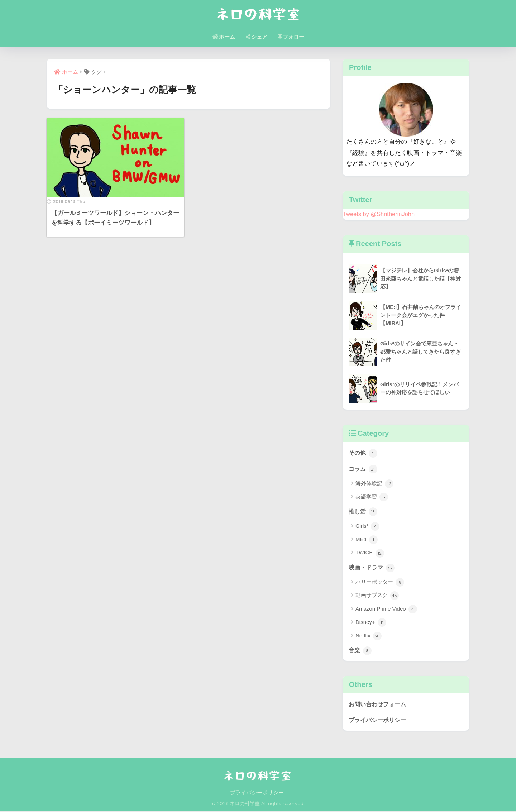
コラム (364, 469)
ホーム (224, 37)
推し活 (364, 511)
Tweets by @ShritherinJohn (379, 214)
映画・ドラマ (373, 568)
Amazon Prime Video (386, 610)
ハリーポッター (380, 583)
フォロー (291, 37)
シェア (257, 37)
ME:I (367, 540)
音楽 (360, 651)
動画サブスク (377, 596)
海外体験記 (374, 484)
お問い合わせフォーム (379, 705)
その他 (364, 453)
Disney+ (371, 623)
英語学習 (372, 497)
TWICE (370, 553)
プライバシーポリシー (379, 721)
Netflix (369, 636)
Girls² (367, 527)
